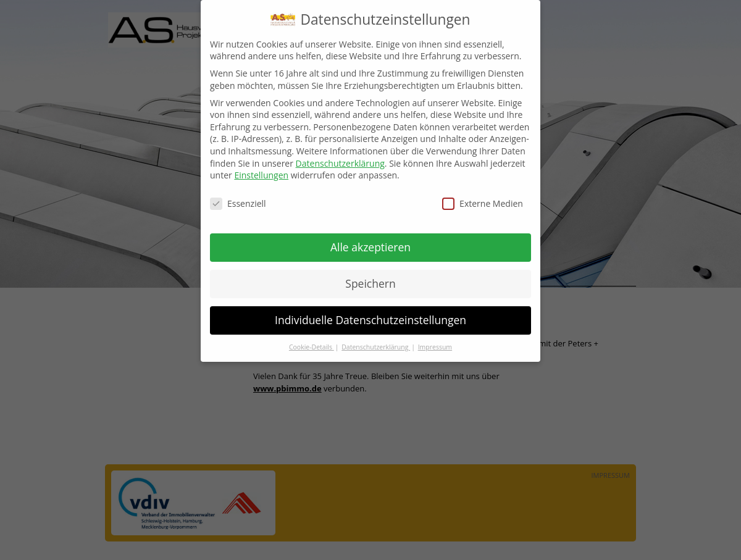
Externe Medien (483, 196)
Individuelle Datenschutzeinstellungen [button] (371, 312)
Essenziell (238, 196)
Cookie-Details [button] (312, 340)
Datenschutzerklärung (340, 156)
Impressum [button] (435, 340)
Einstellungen (261, 168)
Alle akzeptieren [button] (371, 240)
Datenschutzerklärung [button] (376, 340)
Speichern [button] (370, 276)
